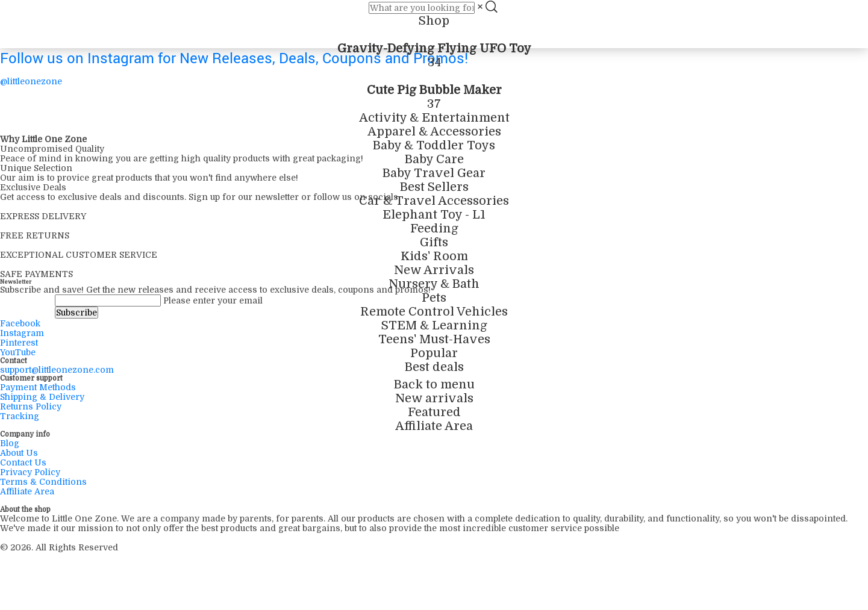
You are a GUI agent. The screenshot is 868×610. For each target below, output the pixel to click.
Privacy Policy (30, 472)
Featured (434, 412)
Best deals (434, 367)
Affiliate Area (434, 426)
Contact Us (23, 462)
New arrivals (434, 398)
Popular (434, 353)
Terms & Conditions (43, 482)
